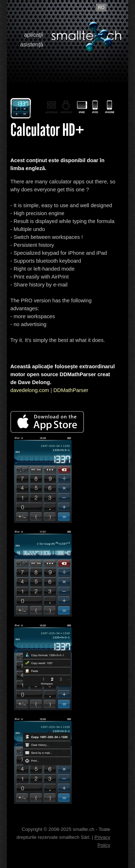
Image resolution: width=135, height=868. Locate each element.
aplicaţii (34, 35)
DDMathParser (71, 390)
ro (101, 8)
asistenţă (32, 44)
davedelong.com (30, 390)
